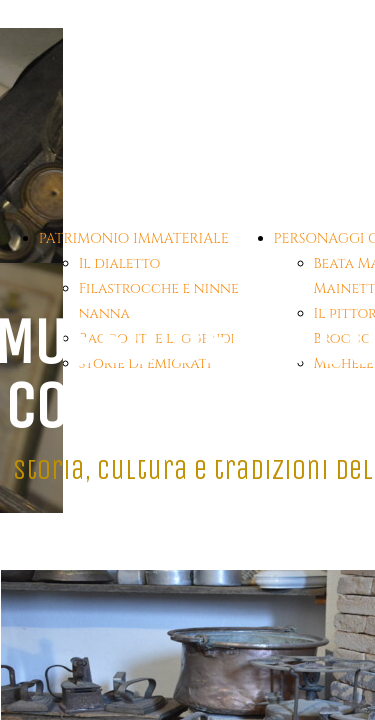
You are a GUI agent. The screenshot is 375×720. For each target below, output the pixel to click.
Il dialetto (120, 263)
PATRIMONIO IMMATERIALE (134, 238)
